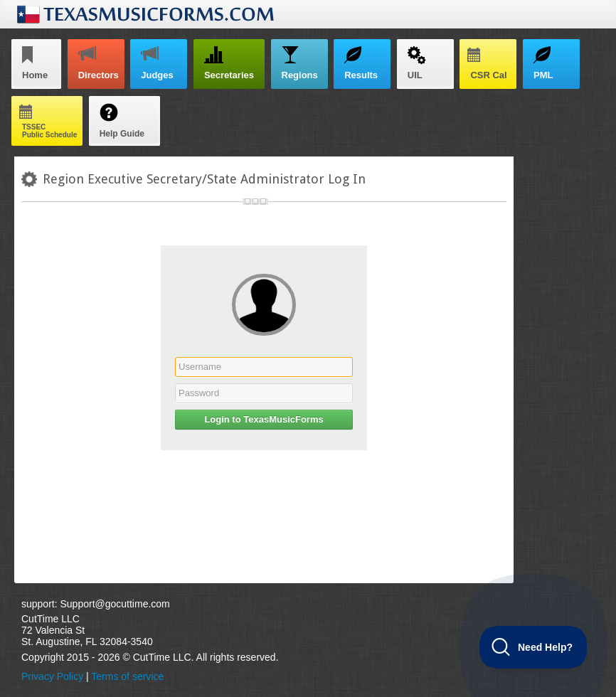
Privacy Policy (52, 676)
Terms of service (127, 676)
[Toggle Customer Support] (533, 647)
